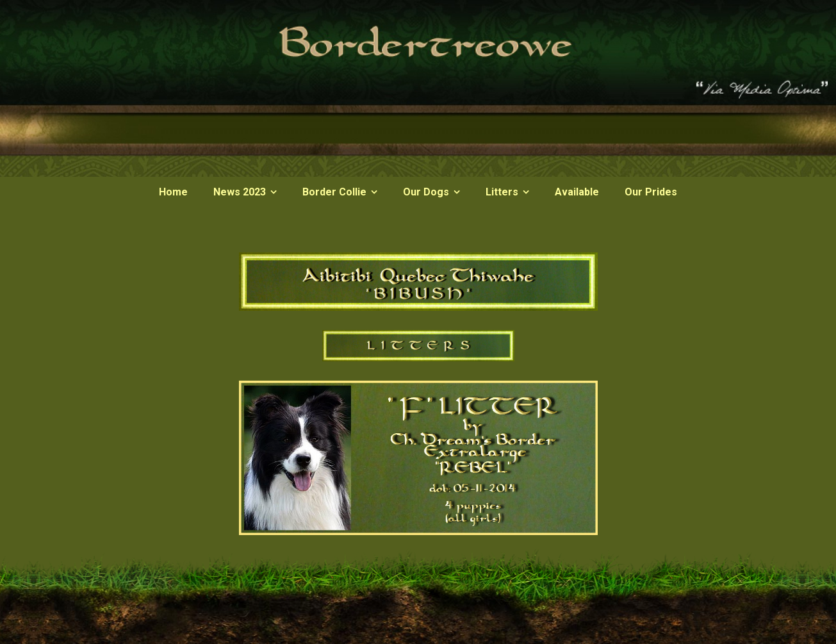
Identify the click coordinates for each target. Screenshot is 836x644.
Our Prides (651, 192)
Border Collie (334, 192)
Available (577, 192)
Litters (502, 192)
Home (173, 192)
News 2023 (240, 192)
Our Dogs (426, 192)
